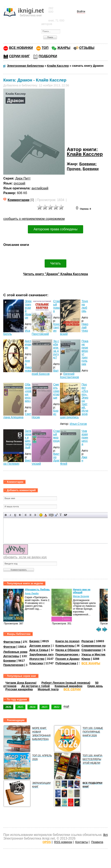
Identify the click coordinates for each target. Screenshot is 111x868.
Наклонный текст (11, 515)
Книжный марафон (69, 686)
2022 (56, 707)
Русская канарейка (19, 689)
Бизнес (35, 641)
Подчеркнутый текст (15, 515)
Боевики (91, 169)
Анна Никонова (28, 366)
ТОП (45, 48)
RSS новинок (63, 842)
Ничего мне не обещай (82, 591)
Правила (97, 842)
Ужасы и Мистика (94, 654)
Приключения (13, 665)
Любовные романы (18, 652)
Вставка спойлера (65, 515)
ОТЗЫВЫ (87, 48)
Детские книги (40, 646)
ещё (66, 706)
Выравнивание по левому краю (26, 515)
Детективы (11, 656)
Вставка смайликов (41, 515)
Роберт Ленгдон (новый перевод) (66, 683)
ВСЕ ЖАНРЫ (91, 663)
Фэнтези (9, 647)
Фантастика (12, 642)
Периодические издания (73, 654)
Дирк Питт (23, 178)
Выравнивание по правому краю (35, 515)
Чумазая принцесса (85, 437)
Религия (87, 641)
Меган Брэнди (81, 596)
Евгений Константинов (69, 375)
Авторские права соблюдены (55, 229)
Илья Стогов (78, 424)
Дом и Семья (39, 650)
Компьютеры (65, 646)
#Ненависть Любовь (37, 590)
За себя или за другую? (56, 349)
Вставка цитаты (56, 515)
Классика (36, 663)
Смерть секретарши (56, 391)
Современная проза (96, 646)
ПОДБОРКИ (48, 56)
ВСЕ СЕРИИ (72, 689)
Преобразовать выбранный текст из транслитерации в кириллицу (61, 515)
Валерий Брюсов (45, 372)
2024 (32, 707)
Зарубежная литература (47, 654)
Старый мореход (57, 436)
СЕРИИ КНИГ (19, 56)
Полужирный (6, 515)
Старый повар (57, 306)
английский (40, 188)
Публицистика (66, 663)
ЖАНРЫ (64, 48)
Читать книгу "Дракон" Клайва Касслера (56, 274)
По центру (30, 515)
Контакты (82, 842)
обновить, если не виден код (25, 557)
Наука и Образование (71, 650)
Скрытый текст (51, 515)
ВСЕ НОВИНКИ (21, 48)
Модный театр (48, 689)
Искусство (37, 659)
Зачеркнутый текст (20, 515)
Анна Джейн (32, 593)
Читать (56, 263)
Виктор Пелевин (17, 462)
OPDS (47, 842)
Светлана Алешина (17, 416)
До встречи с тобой (36, 686)
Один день (95, 686)
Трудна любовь (85, 306)
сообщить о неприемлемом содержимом (34, 219)
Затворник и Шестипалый (28, 439)
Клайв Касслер (85, 154)
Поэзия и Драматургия (72, 659)
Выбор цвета (46, 515)
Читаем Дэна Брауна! (21, 683)
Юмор (86, 659)
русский (20, 183)
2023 (45, 707)
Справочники (91, 650)
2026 (8, 707)
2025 (20, 707)
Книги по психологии (71, 641)
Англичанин (28, 344)
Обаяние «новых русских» (28, 393)
